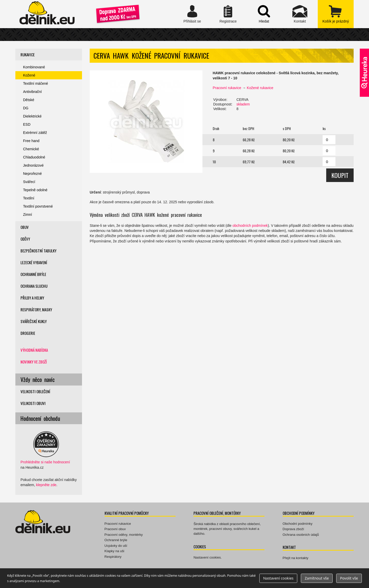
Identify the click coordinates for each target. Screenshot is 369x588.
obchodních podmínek (250, 226)
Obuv (25, 227)
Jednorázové (33, 165)
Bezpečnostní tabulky (38, 251)
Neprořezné (32, 174)
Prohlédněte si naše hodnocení (45, 462)
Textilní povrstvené (38, 206)
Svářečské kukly (34, 321)
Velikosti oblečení (35, 391)
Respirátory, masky (36, 309)
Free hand (31, 141)
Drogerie (28, 333)
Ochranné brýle (33, 274)
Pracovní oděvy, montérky (124, 535)
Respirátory (113, 557)
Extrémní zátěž (35, 133)
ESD (27, 124)
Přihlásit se (192, 14)
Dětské (29, 100)
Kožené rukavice (260, 88)
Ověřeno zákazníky (364, 73)
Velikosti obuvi (33, 403)
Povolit (349, 578)
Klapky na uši (114, 551)
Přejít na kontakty (295, 558)
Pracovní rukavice (227, 88)
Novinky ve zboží (34, 362)
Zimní (28, 215)
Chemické (31, 149)
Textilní (29, 198)
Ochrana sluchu (34, 286)
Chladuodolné (34, 157)
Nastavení (278, 578)
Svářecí (29, 182)
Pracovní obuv (115, 529)
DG (26, 108)
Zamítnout (317, 578)
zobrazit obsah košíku (336, 14)
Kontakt (300, 14)
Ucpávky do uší (116, 546)
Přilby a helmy (32, 298)
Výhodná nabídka (34, 350)
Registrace (228, 14)
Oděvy (25, 239)
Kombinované (34, 67)
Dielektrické (32, 116)
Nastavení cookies (207, 557)
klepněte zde (46, 485)
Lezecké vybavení (34, 262)
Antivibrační (32, 92)
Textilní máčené (35, 83)
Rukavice (28, 55)
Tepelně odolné (35, 190)
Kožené (29, 75)
